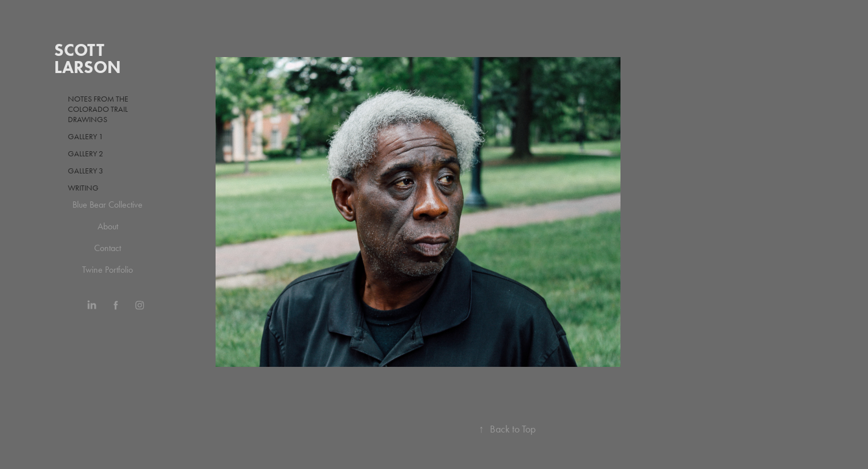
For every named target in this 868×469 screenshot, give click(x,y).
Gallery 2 (86, 154)
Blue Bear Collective (108, 205)
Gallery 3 (86, 171)
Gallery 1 (86, 137)
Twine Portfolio (108, 270)
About (108, 226)
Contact (108, 248)
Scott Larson (88, 58)
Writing (83, 188)
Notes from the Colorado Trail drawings (98, 109)
